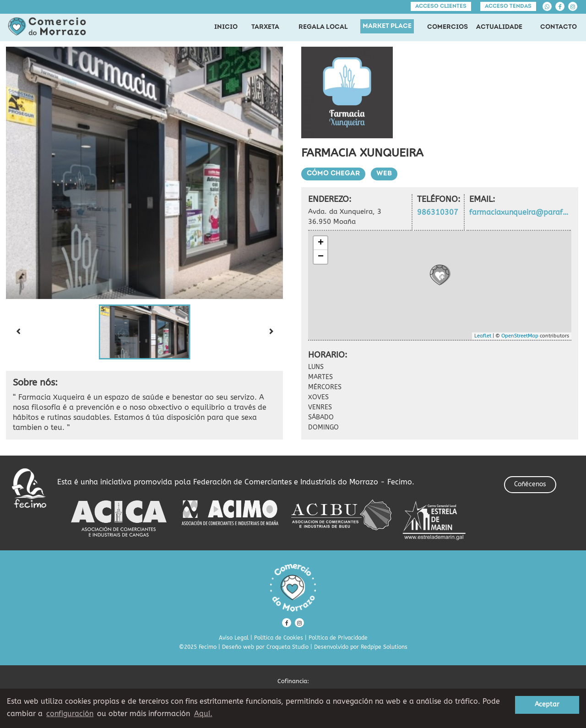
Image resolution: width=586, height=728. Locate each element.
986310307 (438, 212)
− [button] (321, 257)
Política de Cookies (279, 638)
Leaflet (483, 336)
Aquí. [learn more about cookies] (203, 714)
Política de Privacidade (338, 638)
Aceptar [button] (547, 704)
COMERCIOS (448, 27)
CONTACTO (559, 27)
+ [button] (321, 243)
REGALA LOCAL (323, 27)
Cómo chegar (333, 174)
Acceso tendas (508, 6)
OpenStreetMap (520, 336)
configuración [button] (70, 714)
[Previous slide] (18, 332)
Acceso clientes (441, 6)
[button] (145, 332)
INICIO (226, 27)
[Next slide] (271, 332)
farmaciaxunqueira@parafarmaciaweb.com (520, 212)
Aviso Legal (234, 638)
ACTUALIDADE (499, 27)
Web (384, 174)
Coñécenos (530, 484)
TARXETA (265, 27)
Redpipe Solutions (384, 647)
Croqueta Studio (288, 647)
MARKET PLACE (387, 26)
